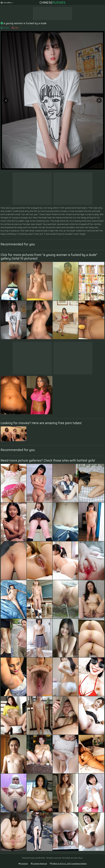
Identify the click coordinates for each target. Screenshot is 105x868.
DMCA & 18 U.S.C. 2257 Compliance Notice (68, 864)
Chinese (52, 3)
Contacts (23, 864)
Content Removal (39, 864)
